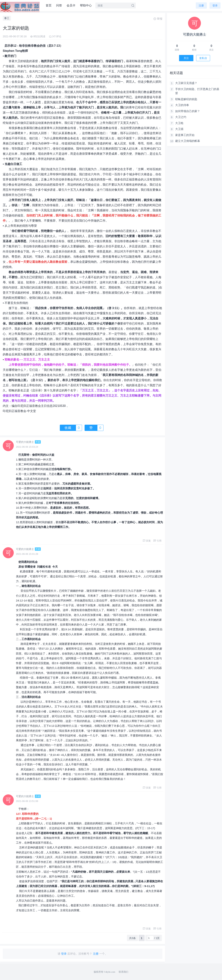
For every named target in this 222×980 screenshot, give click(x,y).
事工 (7, 18)
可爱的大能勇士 (25, 442)
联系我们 (123, 972)
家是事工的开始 (185, 135)
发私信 (203, 58)
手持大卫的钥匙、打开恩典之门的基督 (197, 91)
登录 (215, 6)
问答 (59, 5)
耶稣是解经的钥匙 (186, 99)
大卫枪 (179, 123)
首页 (49, 5)
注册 (201, 6)
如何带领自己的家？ (188, 111)
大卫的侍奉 (182, 105)
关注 (186, 58)
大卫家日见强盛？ (186, 83)
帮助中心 (86, 5)
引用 (157, 541)
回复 (147, 541)
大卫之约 (181, 117)
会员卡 (71, 5)
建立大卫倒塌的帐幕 (188, 141)
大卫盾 (179, 129)
